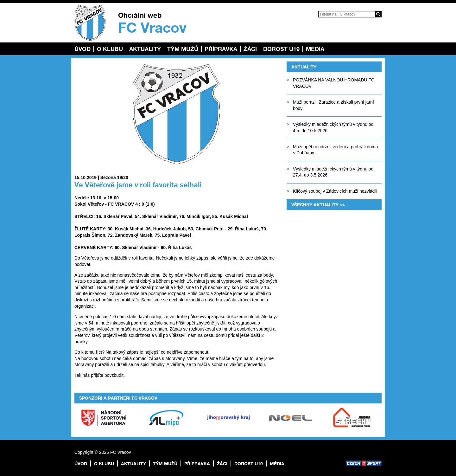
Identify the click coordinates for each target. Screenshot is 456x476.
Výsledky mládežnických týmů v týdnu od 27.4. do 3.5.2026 (333, 172)
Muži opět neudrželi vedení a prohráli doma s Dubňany (336, 150)
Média (315, 49)
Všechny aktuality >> (318, 205)
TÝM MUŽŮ (183, 49)
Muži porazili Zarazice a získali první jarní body (333, 105)
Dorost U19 (281, 49)
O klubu (110, 49)
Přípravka (221, 49)
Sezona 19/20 (114, 177)
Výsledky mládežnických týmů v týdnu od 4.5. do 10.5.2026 (333, 127)
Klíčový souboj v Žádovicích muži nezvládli (335, 191)
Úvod (82, 49)
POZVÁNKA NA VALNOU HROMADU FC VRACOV (334, 83)
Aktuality (145, 49)
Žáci (250, 49)
